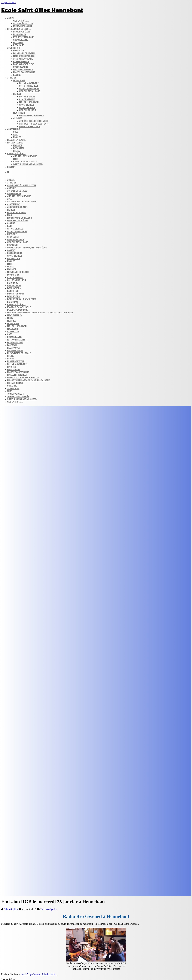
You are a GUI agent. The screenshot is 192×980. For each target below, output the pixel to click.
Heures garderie (21, 62)
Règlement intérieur (23, 70)
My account (13, 329)
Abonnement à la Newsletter (22, 185)
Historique (19, 45)
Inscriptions (19, 51)
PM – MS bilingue (27, 97)
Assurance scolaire (23, 59)
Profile (11, 359)
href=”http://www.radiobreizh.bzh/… (39, 974)
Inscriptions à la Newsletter (22, 299)
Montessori (19, 113)
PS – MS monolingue (29, 83)
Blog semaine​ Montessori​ (32, 116)
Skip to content (8, 2)
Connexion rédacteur (30, 126)
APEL (15, 135)
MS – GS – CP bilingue (29, 102)
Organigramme (21, 40)
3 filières (12, 78)
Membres (12, 321)
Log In (10, 318)
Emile (16, 159)
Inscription (13, 291)
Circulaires (13, 237)
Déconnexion (13, 259)
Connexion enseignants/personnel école (27, 248)
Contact (11, 167)
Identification (14, 286)
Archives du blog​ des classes (34, 121)
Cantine (17, 75)
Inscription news (16, 294)
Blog (10, 215)
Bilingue (17, 94)
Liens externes (14, 315)
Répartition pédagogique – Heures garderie (28, 380)
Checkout (12, 234)
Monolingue (19, 80)
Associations (14, 129)
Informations (14, 288)
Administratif (14, 48)
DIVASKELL (18, 137)
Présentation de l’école (19, 29)
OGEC (16, 132)
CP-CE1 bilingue (27, 105)
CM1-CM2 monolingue (30, 91)
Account (11, 188)
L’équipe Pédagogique (18, 310)
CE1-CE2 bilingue (27, 108)
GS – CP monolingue (29, 86)
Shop (10, 391)
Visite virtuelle (21, 21)
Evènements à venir (23, 26)
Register (11, 367)
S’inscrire (12, 386)
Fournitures (13, 275)
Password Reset (15, 342)
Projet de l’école (22, 32)
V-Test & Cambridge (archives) (28, 164)
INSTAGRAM (12, 302)
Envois (10, 267)
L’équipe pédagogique (24, 37)
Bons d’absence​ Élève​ (24, 64)
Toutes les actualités (18, 397)
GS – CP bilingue (27, 99)
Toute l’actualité (16, 394)
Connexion (12, 245)
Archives (18, 118)
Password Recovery (17, 340)
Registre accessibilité (24, 72)
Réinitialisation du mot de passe (23, 378)
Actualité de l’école (23, 24)
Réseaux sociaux (15, 143)
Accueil (11, 18)
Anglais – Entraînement (25, 156)
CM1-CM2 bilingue (28, 110)
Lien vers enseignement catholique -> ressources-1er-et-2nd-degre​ (40, 313)
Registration (14, 370)
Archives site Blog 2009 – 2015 (34, 124)
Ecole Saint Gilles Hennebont (42, 10)
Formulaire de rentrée (24, 53)
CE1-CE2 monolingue (29, 89)
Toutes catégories (49, 909)
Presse (11, 356)
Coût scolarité (21, 67)
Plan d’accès (19, 34)
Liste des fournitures (24, 56)
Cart (10, 226)
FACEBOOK (12, 269)
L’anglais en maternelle (25, 162)
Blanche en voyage (16, 140)
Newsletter (13, 332)
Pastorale (18, 43)
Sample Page (13, 388)
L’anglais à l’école (16, 154)
